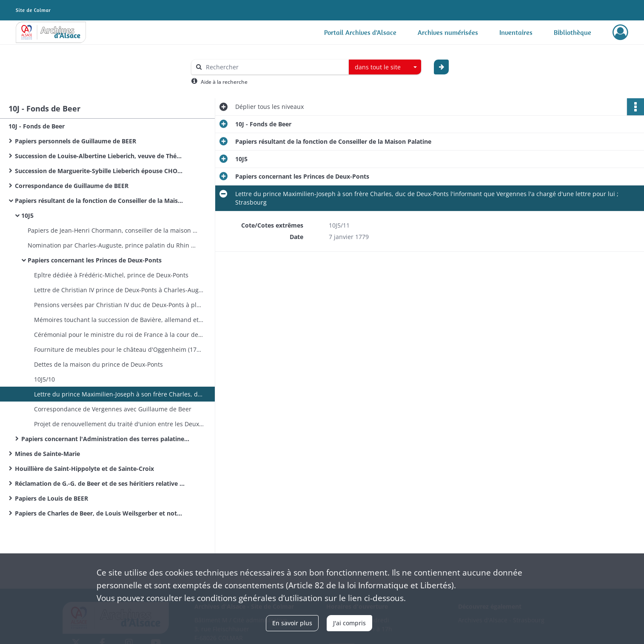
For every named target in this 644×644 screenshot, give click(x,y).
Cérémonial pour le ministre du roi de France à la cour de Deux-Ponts (119, 335)
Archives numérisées (448, 32)
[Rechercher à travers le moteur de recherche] (274, 67)
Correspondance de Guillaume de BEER (72, 186)
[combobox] (385, 67)
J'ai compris (349, 623)
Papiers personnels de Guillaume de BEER (76, 141)
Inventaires (516, 32)
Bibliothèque (573, 32)
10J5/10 (44, 379)
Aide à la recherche (224, 82)
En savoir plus (292, 623)
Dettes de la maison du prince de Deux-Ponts (98, 364)
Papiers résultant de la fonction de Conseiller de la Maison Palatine (100, 201)
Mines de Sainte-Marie (47, 454)
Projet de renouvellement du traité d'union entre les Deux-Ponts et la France (119, 424)
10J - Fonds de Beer (37, 126)
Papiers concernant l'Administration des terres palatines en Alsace (106, 439)
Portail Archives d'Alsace (360, 32)
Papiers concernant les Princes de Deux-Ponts (95, 260)
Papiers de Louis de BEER (51, 498)
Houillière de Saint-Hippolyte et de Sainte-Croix (84, 469)
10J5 (27, 215)
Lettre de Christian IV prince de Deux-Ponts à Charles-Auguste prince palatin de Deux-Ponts (119, 290)
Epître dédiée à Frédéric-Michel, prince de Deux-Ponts (111, 275)
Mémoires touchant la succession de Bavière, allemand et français (119, 320)
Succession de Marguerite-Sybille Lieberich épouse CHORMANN (100, 171)
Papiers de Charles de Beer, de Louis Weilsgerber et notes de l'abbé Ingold (100, 513)
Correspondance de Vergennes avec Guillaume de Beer (113, 409)
